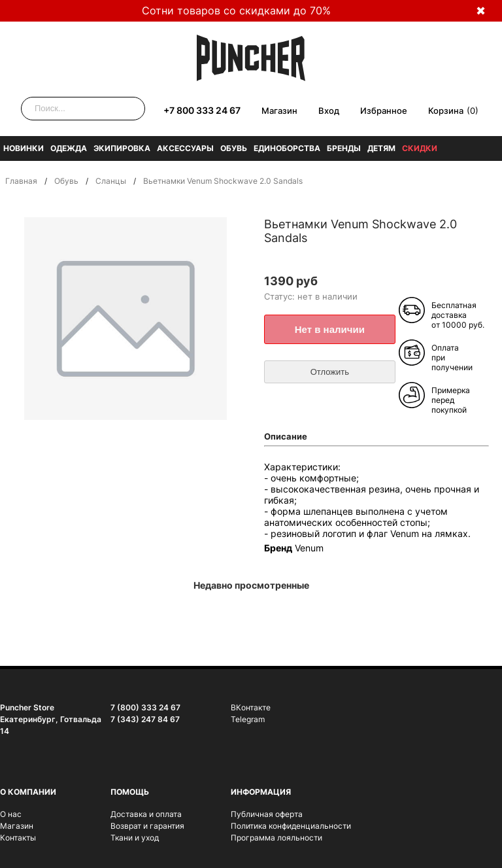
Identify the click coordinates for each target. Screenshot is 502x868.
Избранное (384, 111)
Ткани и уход (135, 838)
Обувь (234, 148)
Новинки (24, 148)
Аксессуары (185, 148)
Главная (21, 181)
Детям (381, 148)
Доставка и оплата (146, 814)
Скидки (420, 148)
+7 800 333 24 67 (202, 110)
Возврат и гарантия (147, 826)
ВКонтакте (251, 707)
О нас (11, 814)
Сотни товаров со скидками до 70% (236, 10)
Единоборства (287, 148)
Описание (286, 436)
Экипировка (122, 148)
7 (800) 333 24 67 (145, 707)
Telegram (248, 719)
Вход (329, 111)
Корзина (446, 111)
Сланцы (111, 181)
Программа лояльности (276, 838)
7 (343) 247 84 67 (145, 719)
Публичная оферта (267, 814)
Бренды (344, 148)
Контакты (18, 838)
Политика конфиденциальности (291, 826)
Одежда (69, 148)
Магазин (279, 111)
